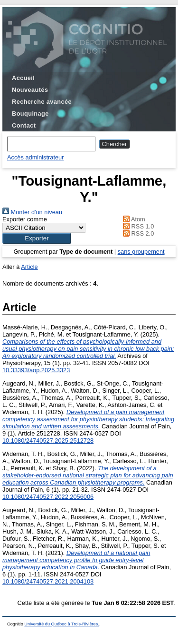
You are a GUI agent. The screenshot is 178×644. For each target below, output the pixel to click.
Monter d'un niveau (32, 212)
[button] (37, 238)
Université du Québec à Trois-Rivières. (62, 624)
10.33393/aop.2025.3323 (36, 370)
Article (29, 267)
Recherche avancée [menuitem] (42, 102)
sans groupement (141, 252)
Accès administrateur (35, 157)
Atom (133, 219)
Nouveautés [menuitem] (30, 90)
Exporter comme (25, 219)
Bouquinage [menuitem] (30, 114)
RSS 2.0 (137, 233)
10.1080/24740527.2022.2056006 (48, 497)
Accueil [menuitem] (23, 78)
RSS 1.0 (137, 226)
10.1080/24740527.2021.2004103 (48, 581)
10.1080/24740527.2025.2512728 (48, 441)
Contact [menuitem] (24, 125)
